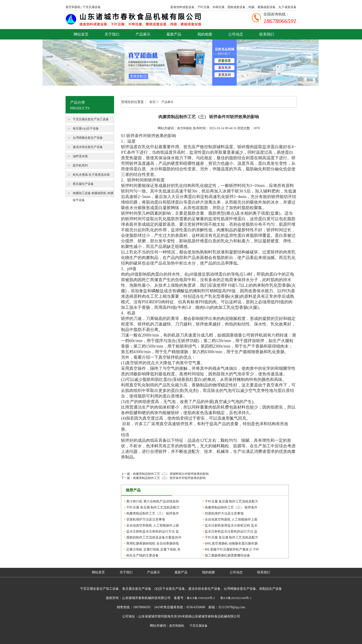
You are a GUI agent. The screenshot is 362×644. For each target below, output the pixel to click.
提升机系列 (80, 165)
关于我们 (112, 34)
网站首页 (81, 34)
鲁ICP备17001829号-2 (201, 598)
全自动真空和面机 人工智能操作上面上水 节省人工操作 (231, 520)
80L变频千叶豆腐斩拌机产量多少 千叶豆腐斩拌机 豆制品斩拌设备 (232, 550)
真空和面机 (73, 7)
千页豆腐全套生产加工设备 (91, 119)
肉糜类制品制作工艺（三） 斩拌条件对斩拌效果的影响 (169, 478)
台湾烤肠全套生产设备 (88, 138)
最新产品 (174, 34)
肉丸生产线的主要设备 (142, 555)
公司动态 (236, 34)
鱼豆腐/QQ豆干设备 (86, 128)
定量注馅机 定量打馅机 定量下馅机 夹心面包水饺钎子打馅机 (153, 550)
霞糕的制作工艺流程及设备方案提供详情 (154, 538)
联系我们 (267, 34)
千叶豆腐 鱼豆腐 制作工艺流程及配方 (231, 501)
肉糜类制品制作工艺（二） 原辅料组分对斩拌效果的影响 (171, 474)
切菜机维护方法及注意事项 (224, 513)
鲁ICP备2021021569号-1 (236, 598)
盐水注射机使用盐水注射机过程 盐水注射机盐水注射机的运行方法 (231, 526)
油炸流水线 (80, 156)
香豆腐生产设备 (83, 184)
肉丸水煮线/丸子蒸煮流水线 (91, 175)
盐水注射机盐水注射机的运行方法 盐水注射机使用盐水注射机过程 (153, 532)
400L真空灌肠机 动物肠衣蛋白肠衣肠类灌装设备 (231, 544)
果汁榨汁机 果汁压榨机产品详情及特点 (153, 502)
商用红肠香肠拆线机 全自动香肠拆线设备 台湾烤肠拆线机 (153, 544)
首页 (152, 102)
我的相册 (205, 34)
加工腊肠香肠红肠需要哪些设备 (227, 555)
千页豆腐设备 (92, 7)
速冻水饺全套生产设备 (88, 147)
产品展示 (143, 34)
